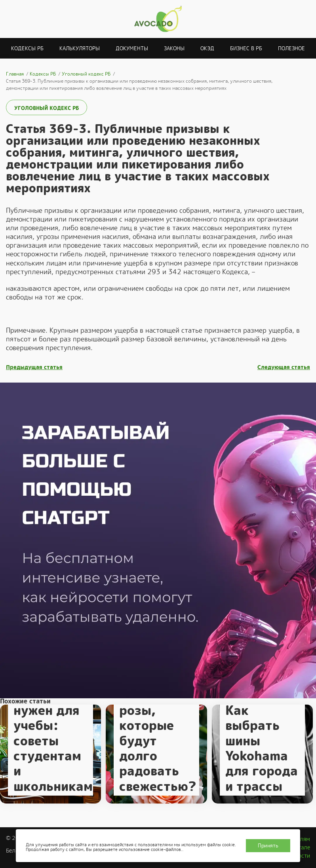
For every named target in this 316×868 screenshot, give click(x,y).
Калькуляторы (80, 48)
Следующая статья (284, 367)
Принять (268, 846)
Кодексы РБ (27, 48)
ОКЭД (207, 48)
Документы (132, 48)
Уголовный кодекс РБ (47, 108)
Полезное (291, 48)
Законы (174, 48)
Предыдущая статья (34, 367)
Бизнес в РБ (246, 48)
